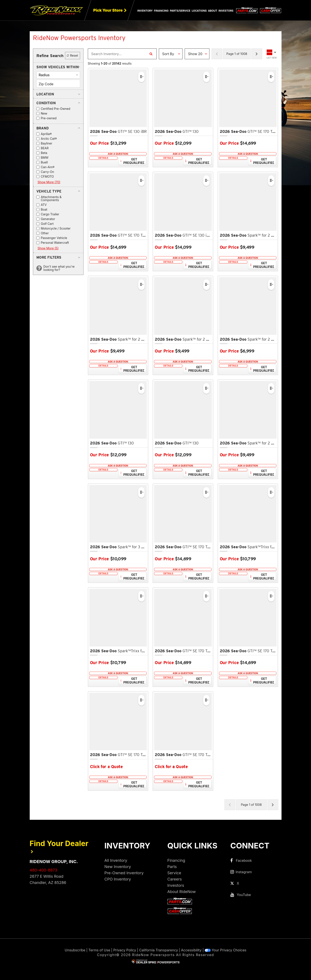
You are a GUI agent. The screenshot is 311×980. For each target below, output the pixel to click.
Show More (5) (48, 248)
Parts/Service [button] (180, 11)
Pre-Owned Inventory (124, 873)
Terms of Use (99, 950)
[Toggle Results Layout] (272, 54)
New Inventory (118, 867)
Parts (172, 867)
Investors (226, 11)
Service (174, 873)
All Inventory (116, 860)
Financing (176, 860)
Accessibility (191, 950)
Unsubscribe (75, 950)
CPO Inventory (118, 879)
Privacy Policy (125, 950)
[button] (58, 67)
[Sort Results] (171, 54)
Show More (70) (49, 182)
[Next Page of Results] (257, 54)
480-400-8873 (43, 870)
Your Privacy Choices (226, 950)
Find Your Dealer (59, 846)
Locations (199, 11)
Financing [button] (161, 11)
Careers (175, 879)
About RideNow (182, 892)
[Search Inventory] (151, 54)
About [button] (213, 11)
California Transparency (159, 950)
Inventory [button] (145, 11)
